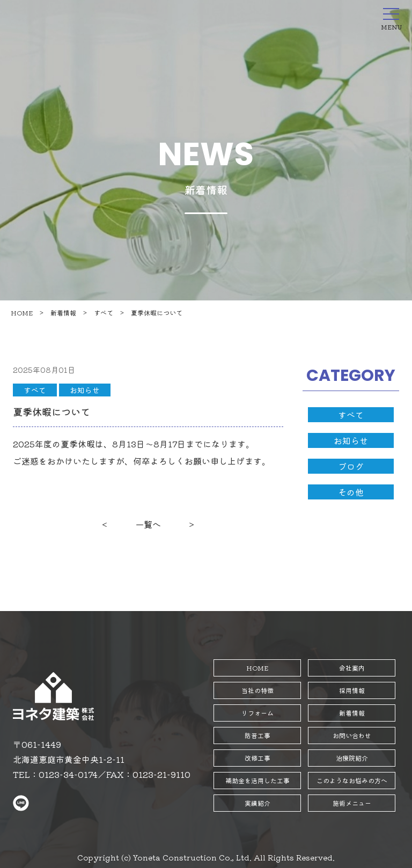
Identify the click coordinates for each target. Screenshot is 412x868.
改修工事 (257, 758)
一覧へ (148, 524)
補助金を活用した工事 (257, 780)
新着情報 (63, 312)
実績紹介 (257, 803)
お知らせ (85, 390)
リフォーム (257, 713)
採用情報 (352, 690)
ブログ (351, 466)
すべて (104, 312)
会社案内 (352, 668)
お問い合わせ (352, 735)
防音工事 (257, 735)
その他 (351, 492)
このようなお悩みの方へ (352, 780)
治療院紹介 (352, 758)
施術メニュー (352, 803)
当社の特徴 (257, 690)
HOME (22, 312)
